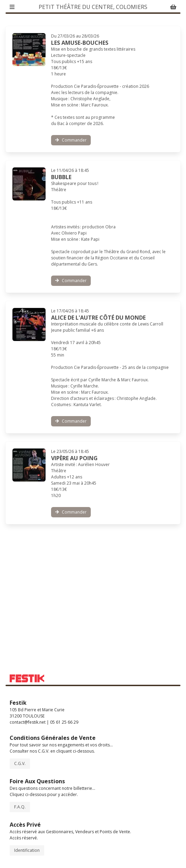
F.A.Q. (20, 807)
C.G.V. (20, 763)
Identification (27, 850)
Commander (71, 140)
